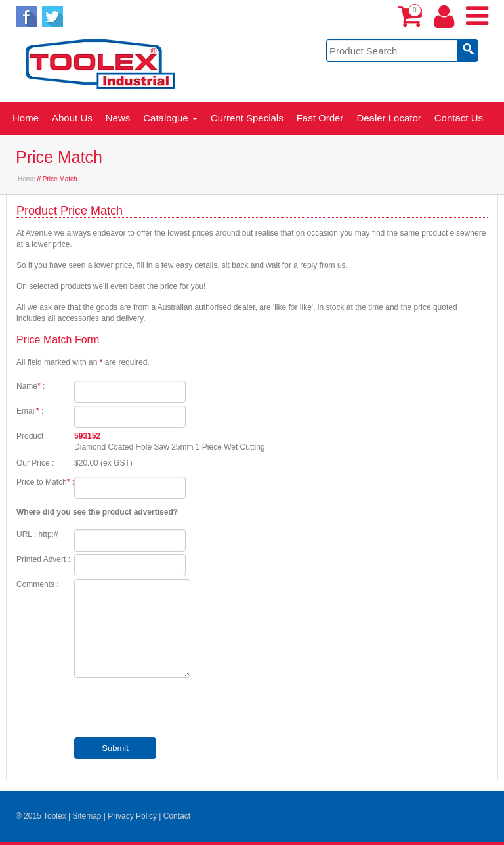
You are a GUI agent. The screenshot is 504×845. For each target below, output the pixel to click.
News (118, 118)
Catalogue (170, 118)
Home (26, 118)
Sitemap (87, 816)
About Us (72, 118)
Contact (177, 816)
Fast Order (320, 118)
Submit (115, 748)
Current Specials (247, 118)
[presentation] (174, 709)
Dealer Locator (388, 118)
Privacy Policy (132, 816)
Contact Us (459, 118)
